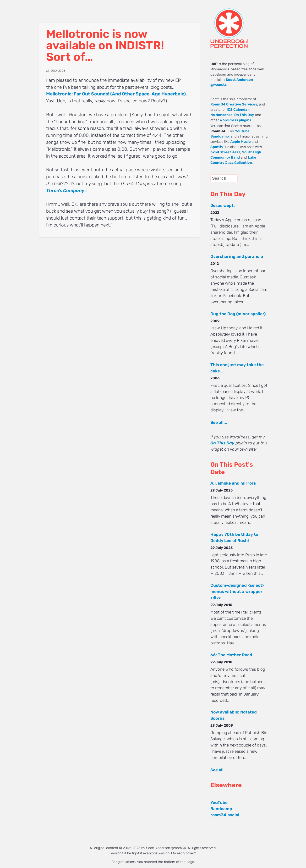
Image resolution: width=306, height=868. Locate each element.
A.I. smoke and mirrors (233, 483)
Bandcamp (220, 136)
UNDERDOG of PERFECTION (238, 24)
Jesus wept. (223, 205)
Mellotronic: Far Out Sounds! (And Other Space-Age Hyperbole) (116, 94)
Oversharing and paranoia (237, 256)
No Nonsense (221, 115)
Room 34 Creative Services (234, 104)
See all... (219, 422)
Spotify (217, 147)
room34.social (225, 815)
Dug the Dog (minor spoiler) (238, 314)
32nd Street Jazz (225, 152)
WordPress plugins (235, 120)
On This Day (244, 115)
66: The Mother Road (231, 655)
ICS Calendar (238, 110)
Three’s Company (65, 191)
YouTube (242, 131)
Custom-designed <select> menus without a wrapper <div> (237, 592)
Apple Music (240, 142)
